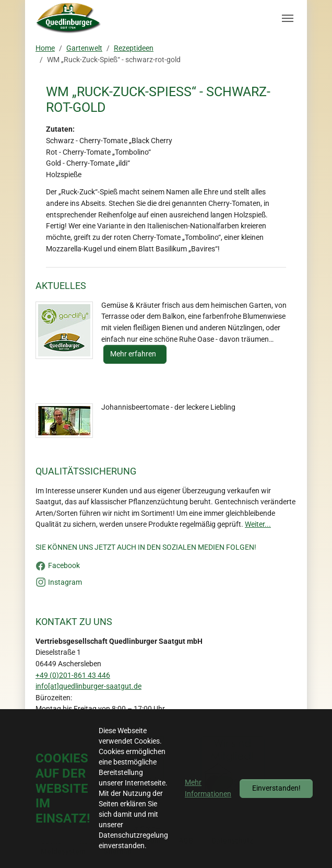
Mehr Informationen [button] (208, 788)
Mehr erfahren (134, 354)
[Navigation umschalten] (288, 18)
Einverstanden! (276, 788)
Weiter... (258, 524)
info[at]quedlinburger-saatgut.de (88, 686)
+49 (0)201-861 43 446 (73, 675)
